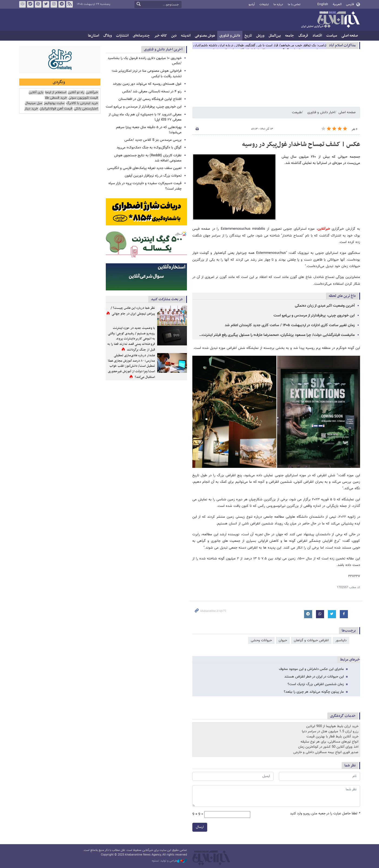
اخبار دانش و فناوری (321, 112)
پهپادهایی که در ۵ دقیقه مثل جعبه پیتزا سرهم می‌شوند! (149, 130)
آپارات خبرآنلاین (38, 4)
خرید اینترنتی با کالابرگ (82, 103)
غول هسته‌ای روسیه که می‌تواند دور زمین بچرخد (147, 84)
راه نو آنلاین (76, 93)
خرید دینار (31, 109)
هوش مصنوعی (205, 36)
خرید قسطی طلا (56, 98)
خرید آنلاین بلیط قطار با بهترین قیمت (332, 737)
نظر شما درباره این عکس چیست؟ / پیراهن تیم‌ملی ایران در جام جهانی (133, 311)
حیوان (283, 640)
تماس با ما (294, 4)
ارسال (200, 827)
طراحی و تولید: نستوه (169, 861)
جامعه (290, 36)
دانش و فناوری (230, 36)
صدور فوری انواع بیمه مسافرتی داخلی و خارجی (326, 752)
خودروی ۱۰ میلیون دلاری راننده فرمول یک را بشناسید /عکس (145, 61)
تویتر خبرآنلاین (46, 4)
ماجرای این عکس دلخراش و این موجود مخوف (311, 669)
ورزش (260, 36)
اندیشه (186, 36)
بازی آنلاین (36, 93)
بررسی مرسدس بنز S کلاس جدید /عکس (153, 140)
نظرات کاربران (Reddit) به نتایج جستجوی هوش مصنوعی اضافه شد (148, 158)
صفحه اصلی (350, 36)
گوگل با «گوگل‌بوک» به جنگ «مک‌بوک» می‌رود (149, 148)
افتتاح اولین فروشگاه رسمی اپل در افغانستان (150, 99)
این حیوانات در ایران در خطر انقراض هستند (314, 677)
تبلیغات (264, 4)
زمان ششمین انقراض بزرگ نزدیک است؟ (316, 684)
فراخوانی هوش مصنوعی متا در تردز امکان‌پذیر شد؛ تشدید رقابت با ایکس (147, 74)
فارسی (350, 4)
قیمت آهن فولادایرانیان (56, 109)
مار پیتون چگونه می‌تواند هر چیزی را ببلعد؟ (314, 692)
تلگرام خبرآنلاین (61, 4)
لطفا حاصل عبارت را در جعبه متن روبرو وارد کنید (325, 814)
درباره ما (278, 4)
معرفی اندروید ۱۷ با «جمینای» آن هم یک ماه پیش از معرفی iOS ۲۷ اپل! (145, 117)
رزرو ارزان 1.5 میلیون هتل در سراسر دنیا (330, 731)
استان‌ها (93, 36)
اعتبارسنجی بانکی (86, 109)
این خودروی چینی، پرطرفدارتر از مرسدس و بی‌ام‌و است (314, 316)
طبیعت (297, 112)
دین (174, 36)
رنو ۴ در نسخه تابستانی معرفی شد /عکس (152, 92)
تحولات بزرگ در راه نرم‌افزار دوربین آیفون (153, 176)
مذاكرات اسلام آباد (342, 45)
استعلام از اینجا (56, 93)
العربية (337, 4)
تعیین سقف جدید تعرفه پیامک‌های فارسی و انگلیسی (144, 168)
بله (30, 4)
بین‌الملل (275, 36)
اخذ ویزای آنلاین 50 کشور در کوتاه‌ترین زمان (328, 747)
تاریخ (248, 36)
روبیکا (22, 4)
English (323, 4)
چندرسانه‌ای (141, 36)
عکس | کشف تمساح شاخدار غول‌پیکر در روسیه (301, 144)
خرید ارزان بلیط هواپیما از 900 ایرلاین (332, 726)
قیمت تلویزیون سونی (83, 98)
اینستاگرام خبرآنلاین (54, 4)
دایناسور (341, 640)
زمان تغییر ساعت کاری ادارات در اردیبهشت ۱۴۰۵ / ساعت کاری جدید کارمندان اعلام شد (290, 325)
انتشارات (122, 36)
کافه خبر (161, 36)
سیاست (332, 36)
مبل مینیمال (34, 103)
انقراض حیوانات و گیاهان (311, 640)
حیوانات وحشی (261, 640)
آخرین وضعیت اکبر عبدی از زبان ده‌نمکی (325, 306)
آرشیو (252, 4)
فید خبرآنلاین (69, 4)
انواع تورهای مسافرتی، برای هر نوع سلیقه (329, 742)
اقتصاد (317, 36)
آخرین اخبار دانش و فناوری (163, 49)
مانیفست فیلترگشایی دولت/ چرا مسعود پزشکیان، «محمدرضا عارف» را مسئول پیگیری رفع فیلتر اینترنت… (277, 335)
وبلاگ (108, 36)
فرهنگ (303, 36)
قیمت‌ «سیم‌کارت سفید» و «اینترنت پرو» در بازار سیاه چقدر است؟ (145, 186)
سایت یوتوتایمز (54, 103)
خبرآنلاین (330, 20)
